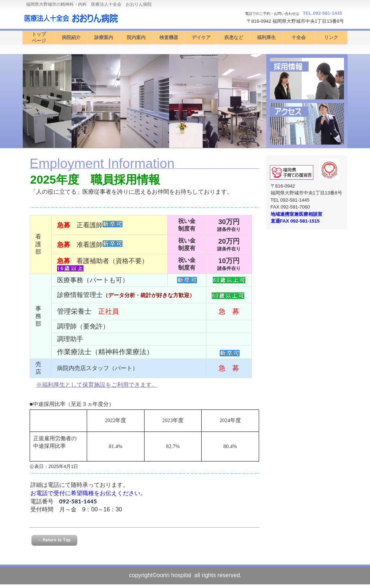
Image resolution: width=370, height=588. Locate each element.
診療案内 (104, 37)
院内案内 (136, 37)
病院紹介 (71, 37)
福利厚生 (266, 37)
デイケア (201, 37)
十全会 (299, 37)
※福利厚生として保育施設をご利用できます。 (97, 385)
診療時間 (307, 79)
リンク (331, 37)
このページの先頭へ (54, 540)
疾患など (234, 37)
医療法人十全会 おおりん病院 (95, 18)
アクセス (307, 124)
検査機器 (169, 37)
